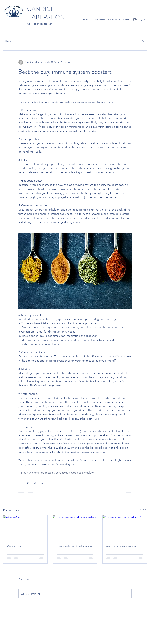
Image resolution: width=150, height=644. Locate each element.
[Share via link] (42, 483)
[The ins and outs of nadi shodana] (75, 528)
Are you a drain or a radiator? (122, 546)
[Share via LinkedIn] (35, 483)
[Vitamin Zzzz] (25, 528)
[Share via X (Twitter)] (27, 483)
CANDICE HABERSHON (46, 13)
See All (144, 510)
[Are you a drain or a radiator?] (125, 528)
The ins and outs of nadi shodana (74, 546)
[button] (143, 41)
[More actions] (130, 62)
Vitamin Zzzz (14, 546)
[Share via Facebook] (20, 483)
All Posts (7, 41)
